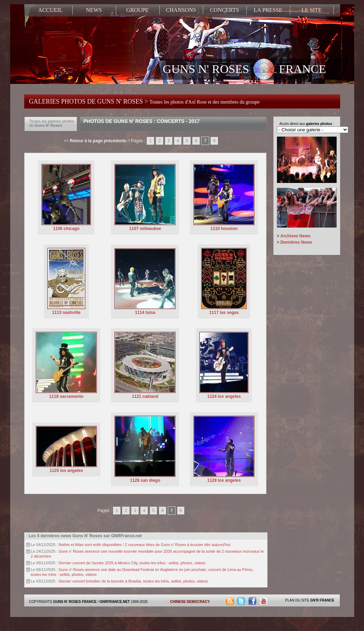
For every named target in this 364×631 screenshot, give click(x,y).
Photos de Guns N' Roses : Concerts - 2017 (142, 121)
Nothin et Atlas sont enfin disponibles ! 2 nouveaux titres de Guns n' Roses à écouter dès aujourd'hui (144, 545)
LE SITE (312, 10)
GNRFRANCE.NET (115, 602)
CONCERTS (224, 10)
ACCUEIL (50, 10)
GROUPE (137, 10)
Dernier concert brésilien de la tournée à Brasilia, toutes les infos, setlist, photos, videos (133, 581)
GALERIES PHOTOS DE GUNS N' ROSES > (144, 101)
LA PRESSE (268, 10)
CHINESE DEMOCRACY (190, 602)
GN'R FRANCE (322, 600)
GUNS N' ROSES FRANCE (244, 70)
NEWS (94, 10)
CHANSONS (181, 10)
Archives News (295, 236)
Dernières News (296, 242)
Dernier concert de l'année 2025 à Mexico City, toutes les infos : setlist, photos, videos (132, 563)
